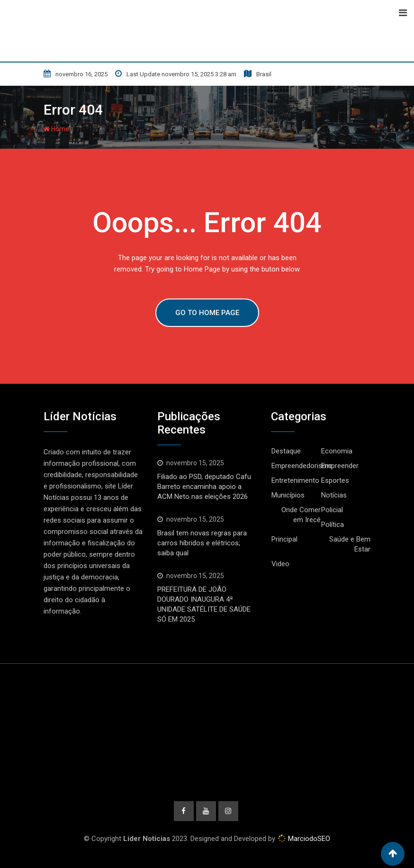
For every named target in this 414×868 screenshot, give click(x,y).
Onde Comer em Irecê (301, 515)
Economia (337, 451)
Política (333, 524)
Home (56, 129)
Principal (284, 539)
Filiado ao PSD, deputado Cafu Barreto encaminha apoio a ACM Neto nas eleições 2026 (204, 487)
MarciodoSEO (308, 839)
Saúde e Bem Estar (350, 544)
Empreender (340, 466)
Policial (332, 510)
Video (280, 564)
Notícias (334, 495)
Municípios (288, 495)
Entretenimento (295, 480)
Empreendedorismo (302, 466)
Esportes (335, 480)
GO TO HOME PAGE (207, 313)
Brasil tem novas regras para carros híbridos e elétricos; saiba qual (202, 543)
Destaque (286, 451)
